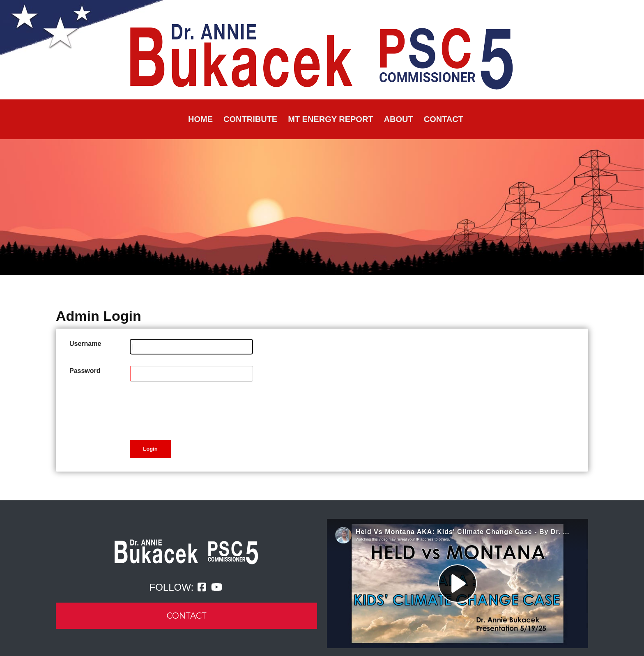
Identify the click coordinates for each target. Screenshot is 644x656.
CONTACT (187, 616)
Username (85, 344)
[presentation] (192, 409)
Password (85, 371)
